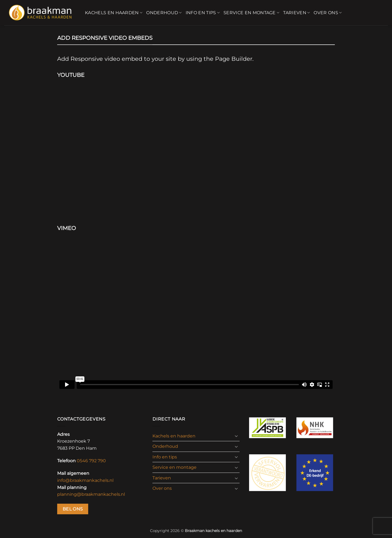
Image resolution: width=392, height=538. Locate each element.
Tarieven (296, 13)
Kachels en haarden (114, 13)
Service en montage (251, 13)
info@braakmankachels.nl (85, 480)
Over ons (328, 13)
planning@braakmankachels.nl (91, 494)
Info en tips (203, 13)
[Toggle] (236, 436)
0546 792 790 (91, 461)
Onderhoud (164, 13)
